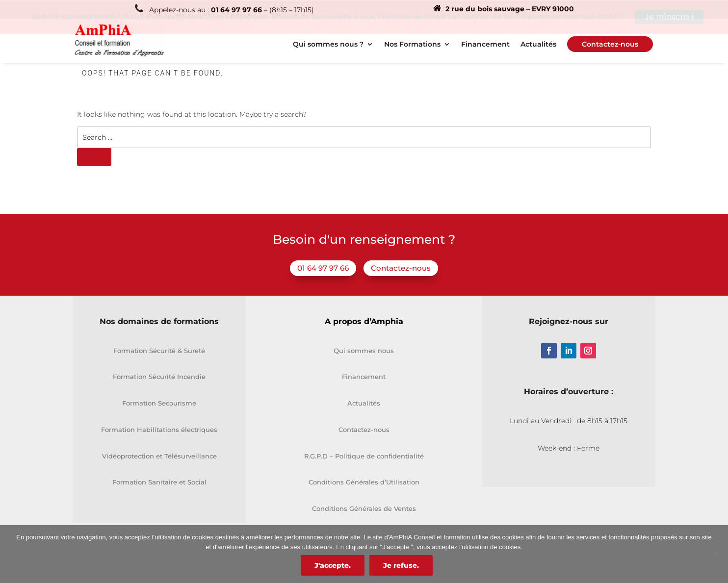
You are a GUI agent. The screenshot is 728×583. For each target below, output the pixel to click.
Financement (485, 44)
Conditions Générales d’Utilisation (364, 482)
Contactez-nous (401, 267)
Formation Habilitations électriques (159, 429)
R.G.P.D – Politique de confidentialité (364, 455)
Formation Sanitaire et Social (159, 482)
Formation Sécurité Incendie (159, 376)
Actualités (538, 44)
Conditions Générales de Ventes (364, 508)
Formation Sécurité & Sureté (159, 350)
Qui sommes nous (364, 350)
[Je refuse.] (716, 554)
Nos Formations (412, 44)
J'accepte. (333, 565)
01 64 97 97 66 (323, 267)
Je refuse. (401, 565)
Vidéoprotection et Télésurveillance (159, 455)
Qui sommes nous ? (328, 44)
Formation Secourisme (159, 403)
